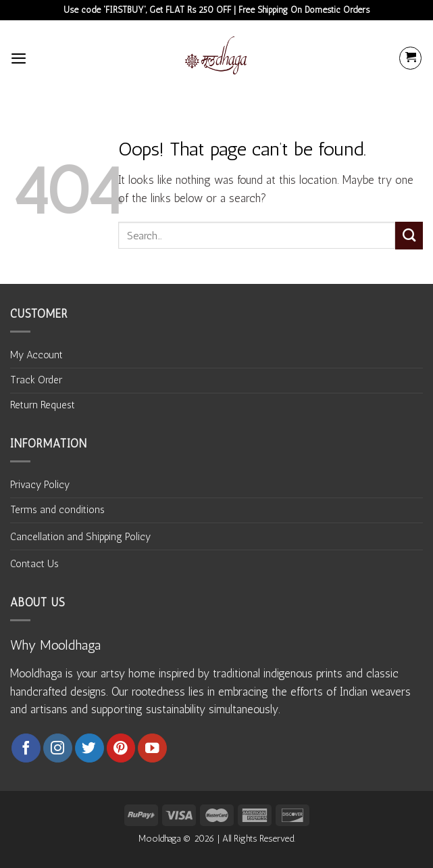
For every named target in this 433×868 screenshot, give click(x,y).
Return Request (43, 405)
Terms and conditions (57, 510)
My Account (36, 355)
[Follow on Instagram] (58, 748)
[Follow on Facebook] (26, 748)
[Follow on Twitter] (90, 748)
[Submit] (409, 236)
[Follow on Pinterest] (121, 748)
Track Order (36, 380)
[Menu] (19, 58)
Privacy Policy (40, 485)
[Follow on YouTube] (152, 748)
